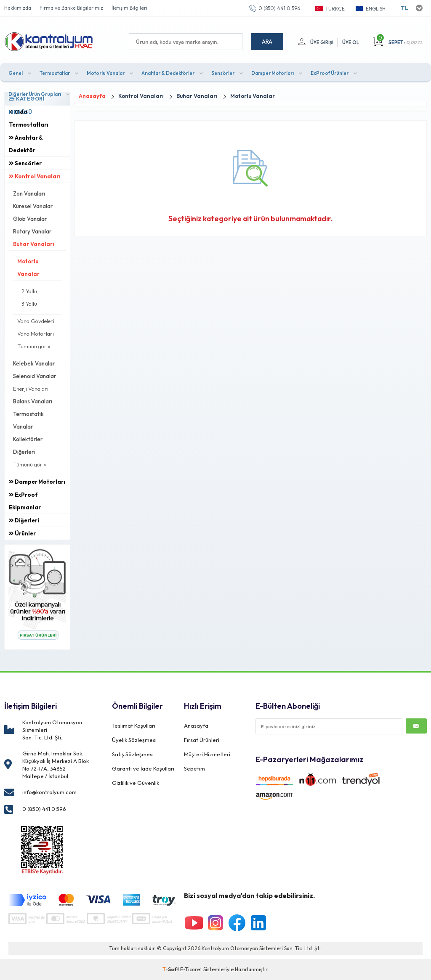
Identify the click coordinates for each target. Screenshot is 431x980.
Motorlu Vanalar (106, 73)
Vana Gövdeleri (36, 321)
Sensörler (223, 73)
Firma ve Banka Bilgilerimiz (71, 8)
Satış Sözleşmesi (133, 754)
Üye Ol (351, 42)
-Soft (171, 969)
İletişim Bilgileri (129, 8)
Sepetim (194, 768)
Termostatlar (55, 73)
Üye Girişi (322, 42)
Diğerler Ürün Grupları (35, 94)
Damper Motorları (273, 73)
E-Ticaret (191, 969)
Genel (16, 73)
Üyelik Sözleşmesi (134, 740)
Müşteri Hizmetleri (207, 754)
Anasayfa (196, 726)
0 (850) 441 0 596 (279, 8)
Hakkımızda (18, 8)
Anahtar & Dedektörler (168, 73)
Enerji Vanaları (31, 389)
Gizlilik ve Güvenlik (136, 783)
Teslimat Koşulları (134, 726)
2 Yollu (29, 291)
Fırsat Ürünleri (202, 740)
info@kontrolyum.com (49, 792)
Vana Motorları (36, 334)
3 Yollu (29, 304)
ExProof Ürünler (330, 73)
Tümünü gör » (34, 346)
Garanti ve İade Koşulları (143, 768)
